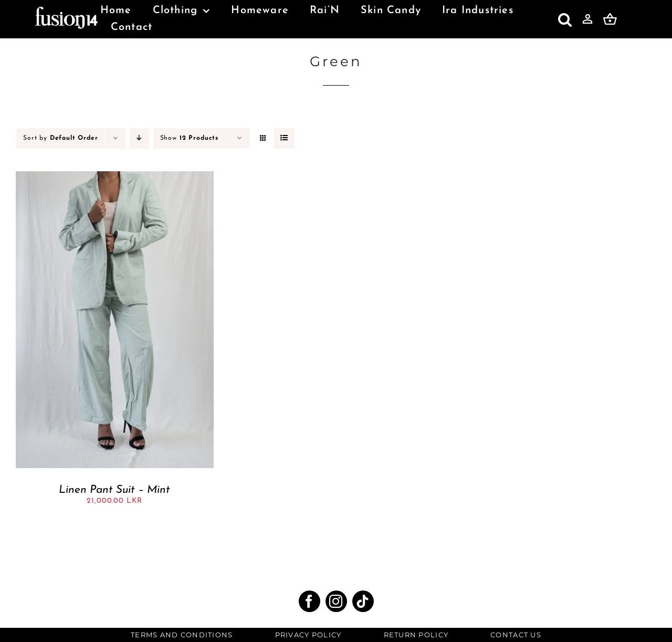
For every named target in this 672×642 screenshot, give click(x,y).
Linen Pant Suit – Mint (114, 490)
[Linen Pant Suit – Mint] (115, 176)
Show (189, 138)
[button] (565, 19)
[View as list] (284, 138)
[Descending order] (139, 138)
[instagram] (336, 601)
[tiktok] (363, 601)
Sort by (61, 138)
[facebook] (309, 601)
